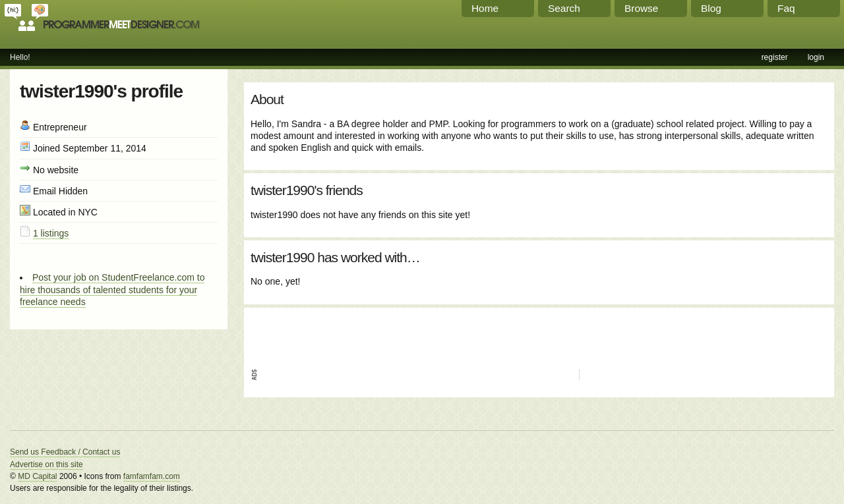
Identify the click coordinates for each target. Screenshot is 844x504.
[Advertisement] (405, 334)
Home (485, 8)
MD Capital (37, 476)
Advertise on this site (46, 464)
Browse (641, 8)
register (775, 57)
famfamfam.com (152, 476)
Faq (786, 8)
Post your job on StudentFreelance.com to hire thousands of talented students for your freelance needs (112, 289)
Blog (711, 8)
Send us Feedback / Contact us (65, 452)
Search (564, 8)
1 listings (51, 233)
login (816, 57)
